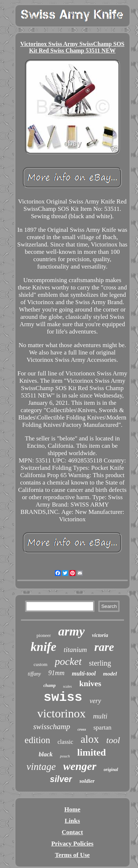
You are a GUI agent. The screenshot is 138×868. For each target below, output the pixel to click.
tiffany (34, 674)
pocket (68, 661)
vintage (41, 767)
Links (72, 821)
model (110, 674)
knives (90, 683)
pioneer (44, 635)
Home (72, 809)
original (111, 770)
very (95, 701)
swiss (63, 698)
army (71, 631)
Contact (72, 832)
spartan (102, 727)
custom (40, 664)
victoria (100, 635)
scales (67, 686)
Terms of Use (72, 855)
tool (113, 740)
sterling (100, 663)
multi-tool (84, 673)
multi (100, 716)
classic (65, 742)
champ (49, 685)
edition (37, 740)
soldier (87, 781)
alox (90, 739)
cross (82, 729)
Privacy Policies (72, 844)
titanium (75, 650)
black (46, 754)
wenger (80, 766)
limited (92, 752)
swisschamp (52, 727)
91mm (56, 673)
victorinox (61, 713)
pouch (65, 756)
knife (43, 647)
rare (104, 647)
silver (61, 779)
